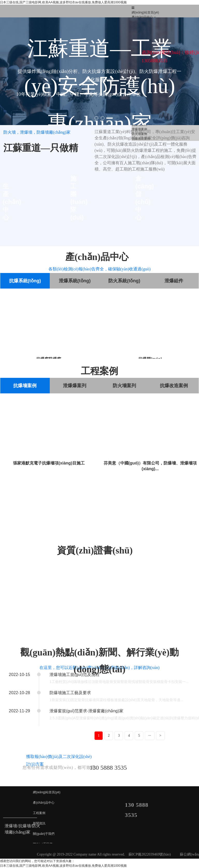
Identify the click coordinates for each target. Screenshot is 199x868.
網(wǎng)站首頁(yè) (145, 12)
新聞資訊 (39, 823)
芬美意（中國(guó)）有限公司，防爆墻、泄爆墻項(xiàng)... (150, 466)
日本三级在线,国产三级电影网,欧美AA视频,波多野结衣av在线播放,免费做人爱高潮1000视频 (63, 2)
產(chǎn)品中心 (142, 17)
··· (150, 736)
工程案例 (39, 813)
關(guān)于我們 (44, 834)
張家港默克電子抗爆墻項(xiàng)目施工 (49, 463)
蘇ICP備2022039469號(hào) (150, 854)
